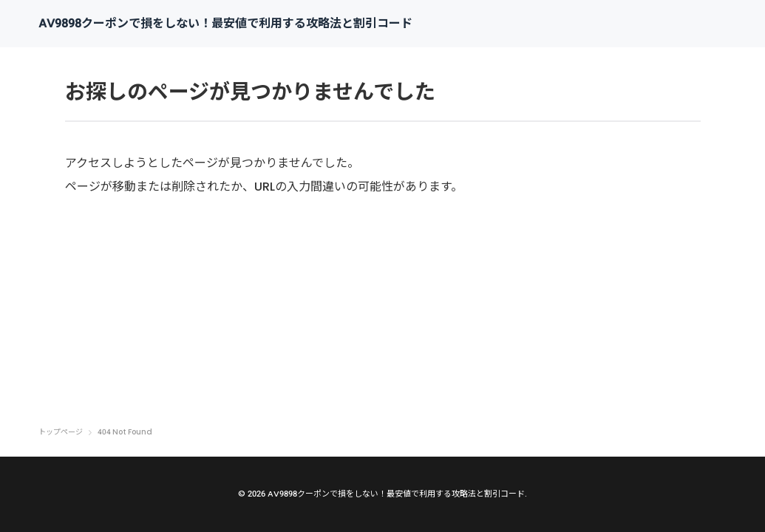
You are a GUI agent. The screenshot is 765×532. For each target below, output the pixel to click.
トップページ (61, 432)
